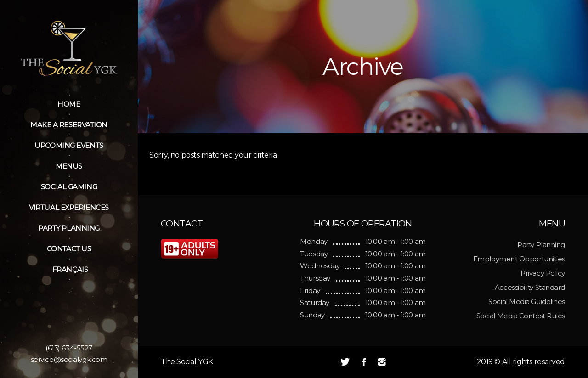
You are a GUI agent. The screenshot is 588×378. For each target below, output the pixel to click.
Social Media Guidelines (527, 302)
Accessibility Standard (530, 287)
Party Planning (541, 245)
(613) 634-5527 (69, 348)
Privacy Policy (543, 273)
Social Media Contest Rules (521, 316)
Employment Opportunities (519, 259)
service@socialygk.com (69, 359)
